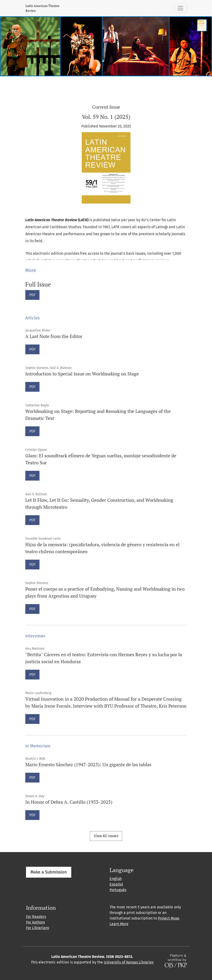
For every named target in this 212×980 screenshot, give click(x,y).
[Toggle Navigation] (180, 8)
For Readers (36, 917)
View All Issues (106, 836)
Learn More (119, 924)
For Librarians (38, 928)
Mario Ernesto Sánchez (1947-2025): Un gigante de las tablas (88, 764)
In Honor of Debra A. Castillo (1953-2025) (69, 802)
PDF (34, 294)
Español (116, 884)
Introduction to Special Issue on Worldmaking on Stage (82, 374)
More (31, 270)
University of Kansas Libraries (129, 962)
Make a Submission (49, 872)
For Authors (35, 922)
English (116, 879)
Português (118, 890)
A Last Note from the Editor (54, 336)
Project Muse (169, 918)
